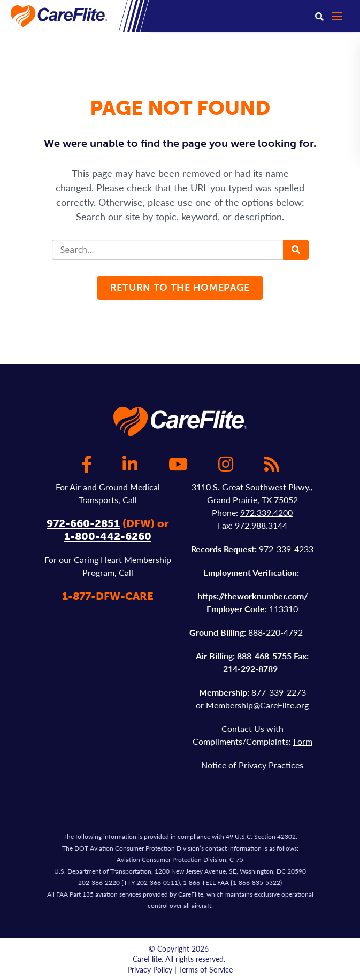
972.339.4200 (266, 512)
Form (303, 741)
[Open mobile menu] (342, 16)
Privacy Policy (150, 969)
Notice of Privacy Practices (252, 765)
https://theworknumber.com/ (252, 596)
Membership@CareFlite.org (257, 705)
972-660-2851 (83, 523)
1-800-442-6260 (108, 536)
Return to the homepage (180, 288)
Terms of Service (206, 969)
